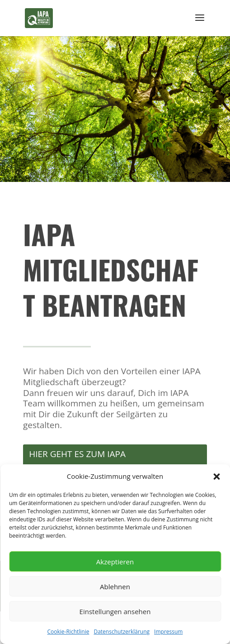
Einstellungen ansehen (115, 611)
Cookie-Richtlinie (68, 632)
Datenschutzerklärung (122, 632)
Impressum (168, 632)
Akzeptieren (115, 562)
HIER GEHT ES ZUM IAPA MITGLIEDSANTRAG (77, 461)
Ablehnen (115, 587)
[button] (216, 477)
